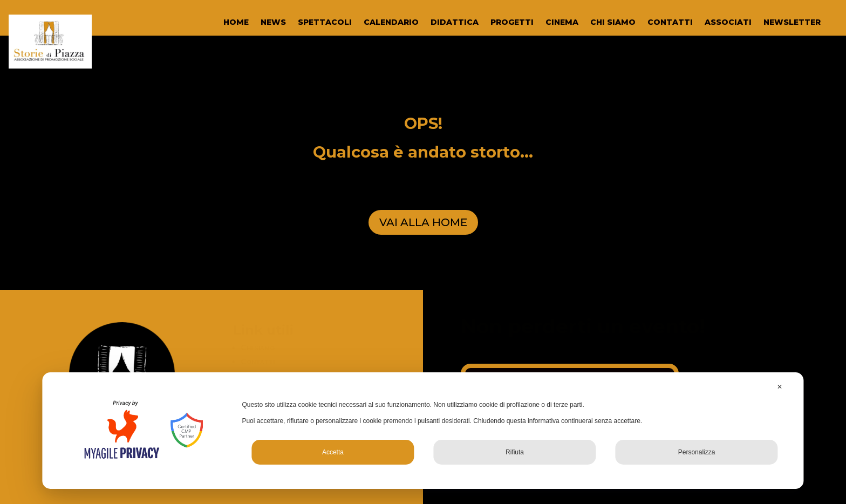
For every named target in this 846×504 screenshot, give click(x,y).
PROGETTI (512, 23)
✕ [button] (780, 387)
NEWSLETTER (792, 23)
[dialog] (423, 431)
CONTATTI (670, 23)
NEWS (273, 23)
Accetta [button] (333, 452)
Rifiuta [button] (515, 452)
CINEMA (562, 23)
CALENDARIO (391, 23)
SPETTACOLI (325, 23)
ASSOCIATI (728, 23)
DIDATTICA (455, 23)
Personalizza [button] (697, 452)
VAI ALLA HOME (423, 222)
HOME (236, 23)
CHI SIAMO (613, 23)
